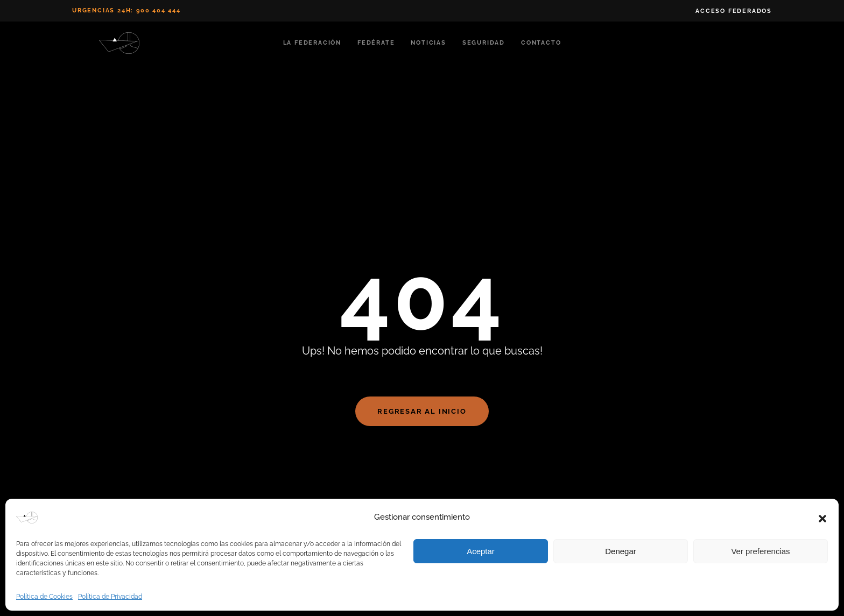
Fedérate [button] (376, 43)
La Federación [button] (312, 43)
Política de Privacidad (110, 597)
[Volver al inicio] (121, 43)
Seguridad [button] (484, 43)
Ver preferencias (760, 551)
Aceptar (481, 551)
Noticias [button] (428, 43)
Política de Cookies (44, 597)
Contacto (541, 43)
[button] (822, 518)
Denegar (621, 551)
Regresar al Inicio (422, 411)
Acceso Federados (734, 11)
